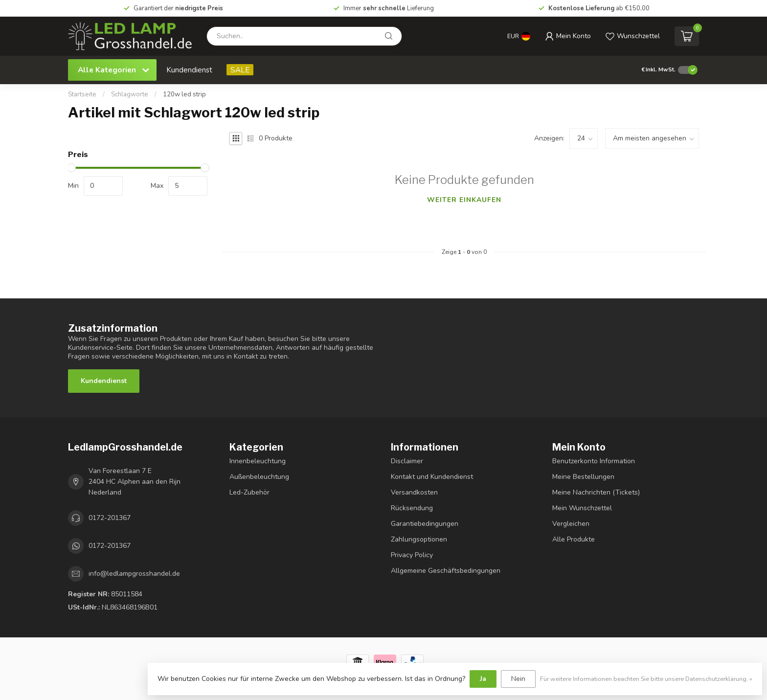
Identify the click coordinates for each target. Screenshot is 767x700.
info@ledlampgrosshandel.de (134, 574)
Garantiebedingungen (425, 524)
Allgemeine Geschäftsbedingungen (446, 571)
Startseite (82, 94)
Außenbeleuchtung (259, 477)
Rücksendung (412, 508)
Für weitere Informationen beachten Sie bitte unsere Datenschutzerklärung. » (646, 679)
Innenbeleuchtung (258, 461)
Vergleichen (571, 524)
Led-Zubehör (249, 492)
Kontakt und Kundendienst (432, 477)
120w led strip (184, 94)
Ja (483, 679)
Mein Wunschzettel (582, 508)
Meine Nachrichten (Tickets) (596, 492)
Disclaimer (407, 461)
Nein (518, 679)
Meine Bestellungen (583, 477)
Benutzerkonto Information (594, 461)
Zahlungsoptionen (419, 539)
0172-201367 (110, 518)
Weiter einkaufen (464, 200)
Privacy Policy (412, 555)
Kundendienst (189, 70)
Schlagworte (130, 94)
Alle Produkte (574, 539)
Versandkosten (414, 492)
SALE (240, 70)
